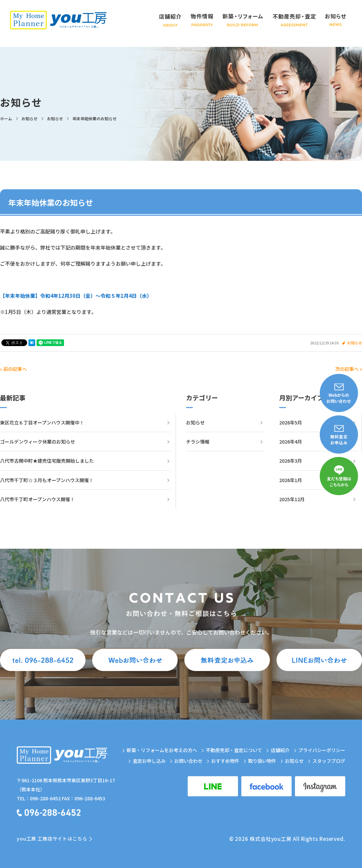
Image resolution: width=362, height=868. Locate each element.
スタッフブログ (329, 761)
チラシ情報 (198, 442)
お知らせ (355, 343)
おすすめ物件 (225, 761)
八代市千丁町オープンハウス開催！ (37, 499)
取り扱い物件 (262, 761)
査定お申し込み (149, 761)
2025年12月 (292, 499)
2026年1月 (291, 480)
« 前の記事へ (13, 369)
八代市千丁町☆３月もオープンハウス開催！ (47, 480)
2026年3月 (291, 461)
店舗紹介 (280, 750)
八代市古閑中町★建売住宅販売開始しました (47, 461)
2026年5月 (291, 422)
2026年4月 (291, 442)
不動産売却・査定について (234, 750)
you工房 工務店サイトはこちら (52, 839)
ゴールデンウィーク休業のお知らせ (38, 442)
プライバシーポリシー (322, 750)
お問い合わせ (188, 761)
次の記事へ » (349, 369)
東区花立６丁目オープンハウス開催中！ (42, 422)
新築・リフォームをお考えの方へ (162, 750)
